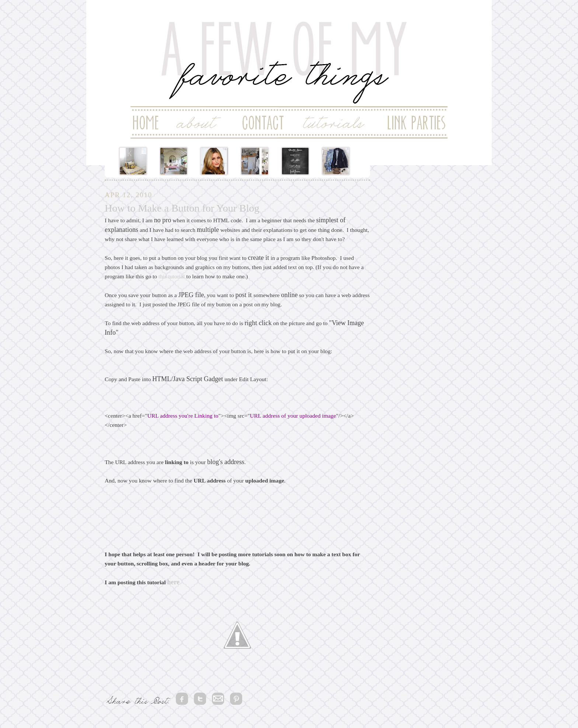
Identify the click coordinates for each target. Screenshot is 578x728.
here (173, 582)
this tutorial (172, 276)
